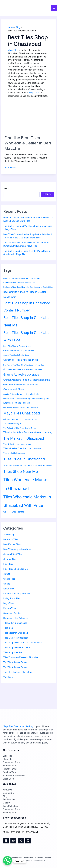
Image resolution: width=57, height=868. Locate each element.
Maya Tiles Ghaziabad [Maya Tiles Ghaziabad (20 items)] (21, 413)
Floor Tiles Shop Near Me (15, 569)
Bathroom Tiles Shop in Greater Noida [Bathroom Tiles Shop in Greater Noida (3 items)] (19, 283)
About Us (7, 790)
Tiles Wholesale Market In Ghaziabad (21, 657)
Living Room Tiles (12, 598)
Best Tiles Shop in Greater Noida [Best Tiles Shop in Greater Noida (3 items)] (17, 346)
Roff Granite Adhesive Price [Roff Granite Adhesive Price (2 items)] (13, 419)
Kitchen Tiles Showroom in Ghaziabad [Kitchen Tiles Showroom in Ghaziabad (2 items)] (17, 408)
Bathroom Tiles (11, 539)
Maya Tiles (13, 50)
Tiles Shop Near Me (13, 652)
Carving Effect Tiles (13, 554)
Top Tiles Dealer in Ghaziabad (18, 672)
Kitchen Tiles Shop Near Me (17, 593)
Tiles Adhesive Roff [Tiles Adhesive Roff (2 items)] (35, 449)
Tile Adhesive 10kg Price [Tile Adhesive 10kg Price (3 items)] (14, 424)
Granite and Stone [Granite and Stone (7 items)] (14, 389)
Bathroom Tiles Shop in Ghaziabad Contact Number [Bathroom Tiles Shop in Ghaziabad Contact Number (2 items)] (21, 278)
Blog (5, 796)
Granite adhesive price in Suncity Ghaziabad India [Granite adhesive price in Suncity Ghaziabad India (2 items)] (21, 385)
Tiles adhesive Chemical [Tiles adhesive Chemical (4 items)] (15, 449)
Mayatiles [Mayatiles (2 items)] (35, 408)
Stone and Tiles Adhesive (15, 618)
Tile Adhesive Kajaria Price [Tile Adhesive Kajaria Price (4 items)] (16, 432)
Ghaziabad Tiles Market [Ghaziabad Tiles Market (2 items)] (34, 369)
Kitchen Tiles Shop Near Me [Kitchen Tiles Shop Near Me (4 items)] (16, 403)
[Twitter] (21, 841)
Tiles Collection (10, 806)
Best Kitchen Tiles (12, 544)
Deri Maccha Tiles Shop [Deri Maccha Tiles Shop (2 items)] (12, 365)
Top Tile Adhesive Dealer (15, 662)
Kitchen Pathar (10, 769)
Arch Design (9, 535)
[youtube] (13, 841)
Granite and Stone (12, 762)
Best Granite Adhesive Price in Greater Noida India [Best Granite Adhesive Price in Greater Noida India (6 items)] (25, 294)
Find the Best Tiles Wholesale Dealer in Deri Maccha (28, 143)
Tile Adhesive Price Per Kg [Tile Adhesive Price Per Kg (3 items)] (41, 432)
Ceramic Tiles (10, 559)
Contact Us (8, 793)
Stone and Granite (12, 613)
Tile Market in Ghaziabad (15, 623)
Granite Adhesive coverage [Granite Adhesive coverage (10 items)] (21, 375)
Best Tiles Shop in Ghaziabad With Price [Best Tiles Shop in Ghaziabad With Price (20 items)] (27, 336)
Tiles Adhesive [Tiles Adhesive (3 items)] (9, 444)
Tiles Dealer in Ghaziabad (16, 633)
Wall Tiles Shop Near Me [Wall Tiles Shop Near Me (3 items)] (14, 512)
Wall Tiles (8, 677)
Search (7, 188)
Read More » (11, 168)
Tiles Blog (8, 628)
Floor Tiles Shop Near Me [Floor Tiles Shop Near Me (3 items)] (14, 369)
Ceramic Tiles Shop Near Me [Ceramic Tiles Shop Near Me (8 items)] (21, 360)
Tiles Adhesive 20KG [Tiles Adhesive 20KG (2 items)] (24, 444)
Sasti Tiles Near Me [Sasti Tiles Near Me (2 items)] (31, 419)
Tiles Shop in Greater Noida (16, 648)
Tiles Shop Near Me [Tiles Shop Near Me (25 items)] (21, 471)
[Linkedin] (28, 841)
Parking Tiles (10, 608)
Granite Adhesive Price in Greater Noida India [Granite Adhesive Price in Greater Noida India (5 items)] (27, 380)
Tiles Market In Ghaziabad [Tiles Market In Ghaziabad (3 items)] (14, 453)
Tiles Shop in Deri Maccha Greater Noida (23, 643)
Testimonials (9, 799)
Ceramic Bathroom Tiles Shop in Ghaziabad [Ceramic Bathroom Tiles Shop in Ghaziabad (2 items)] (19, 351)
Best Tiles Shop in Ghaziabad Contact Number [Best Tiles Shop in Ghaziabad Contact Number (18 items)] (27, 307)
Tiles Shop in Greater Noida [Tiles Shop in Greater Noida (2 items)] (43, 465)
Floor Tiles (8, 564)
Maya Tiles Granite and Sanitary (18, 726)
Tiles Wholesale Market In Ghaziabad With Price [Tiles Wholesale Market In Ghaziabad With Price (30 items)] (27, 501)
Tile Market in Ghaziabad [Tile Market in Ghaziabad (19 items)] (24, 438)
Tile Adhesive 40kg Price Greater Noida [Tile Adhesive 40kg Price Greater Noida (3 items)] (20, 428)
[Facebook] (6, 841)
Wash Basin (9, 779)
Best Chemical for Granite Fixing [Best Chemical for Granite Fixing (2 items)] (41, 287)
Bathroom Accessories (14, 775)
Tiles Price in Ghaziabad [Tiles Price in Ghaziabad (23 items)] (24, 459)
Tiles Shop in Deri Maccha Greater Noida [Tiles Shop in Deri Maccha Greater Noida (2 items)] (18, 465)
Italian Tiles (9, 589)
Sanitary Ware (10, 772)
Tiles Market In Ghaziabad (16, 638)
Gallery (6, 803)
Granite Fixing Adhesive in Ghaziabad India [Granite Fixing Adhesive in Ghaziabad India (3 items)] (21, 394)
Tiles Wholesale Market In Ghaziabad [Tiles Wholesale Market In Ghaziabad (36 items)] (26, 484)
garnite (7, 574)
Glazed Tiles (9, 579)
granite (7, 584)
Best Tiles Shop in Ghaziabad (17, 549)
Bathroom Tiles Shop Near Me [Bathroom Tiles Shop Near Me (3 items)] (16, 287)
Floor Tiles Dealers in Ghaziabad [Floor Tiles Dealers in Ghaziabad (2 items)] (33, 365)
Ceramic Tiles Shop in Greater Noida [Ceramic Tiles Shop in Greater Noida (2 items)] (16, 355)
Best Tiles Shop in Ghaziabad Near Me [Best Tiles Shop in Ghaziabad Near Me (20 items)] (27, 321)
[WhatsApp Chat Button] (7, 861)
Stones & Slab (10, 766)
